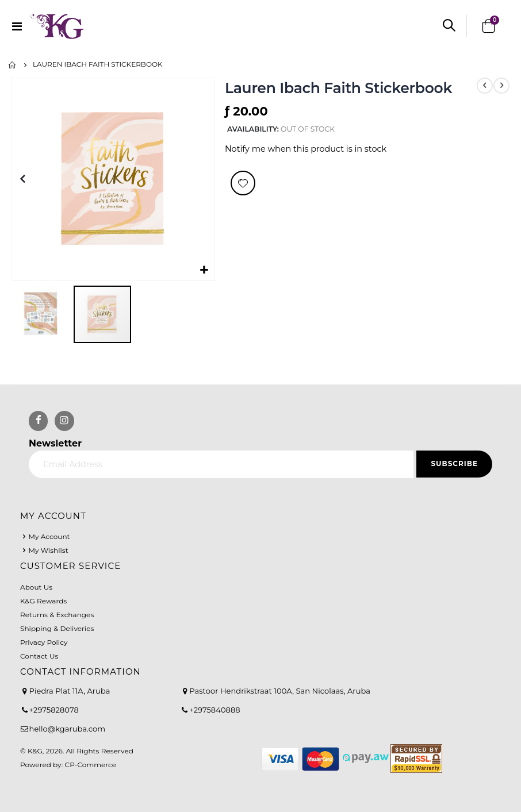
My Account (49, 536)
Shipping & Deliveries (57, 628)
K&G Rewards (43, 601)
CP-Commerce (91, 765)
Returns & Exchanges (57, 615)
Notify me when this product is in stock (306, 150)
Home (13, 65)
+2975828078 (54, 710)
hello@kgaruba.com (68, 729)
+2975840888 (214, 710)
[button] (204, 270)
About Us (36, 587)
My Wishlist (48, 550)
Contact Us (39, 656)
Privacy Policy (44, 642)
